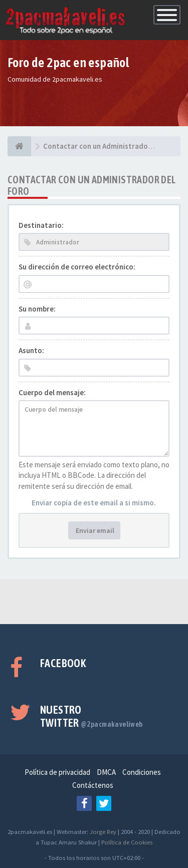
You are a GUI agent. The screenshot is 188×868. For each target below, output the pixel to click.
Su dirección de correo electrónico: (77, 267)
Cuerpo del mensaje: (52, 392)
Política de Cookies (127, 842)
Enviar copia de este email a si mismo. (94, 503)
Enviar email (94, 530)
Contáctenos (93, 785)
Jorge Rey (103, 831)
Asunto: (31, 350)
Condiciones (142, 772)
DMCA (106, 772)
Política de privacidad (57, 772)
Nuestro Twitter (91, 716)
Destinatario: (41, 225)
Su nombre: (37, 309)
